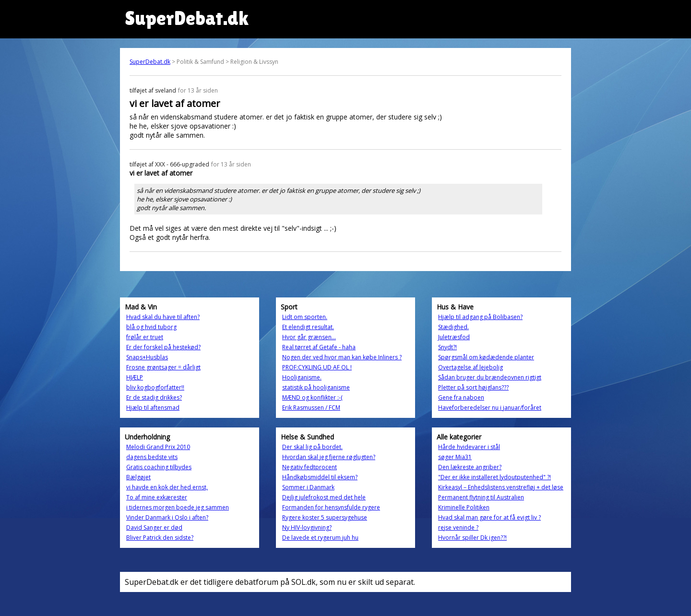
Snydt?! (447, 347)
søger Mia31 (455, 457)
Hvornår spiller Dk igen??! (472, 538)
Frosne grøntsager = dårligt (163, 367)
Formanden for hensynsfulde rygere (331, 507)
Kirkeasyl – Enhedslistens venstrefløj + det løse (501, 487)
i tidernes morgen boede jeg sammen (178, 507)
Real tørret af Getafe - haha (319, 347)
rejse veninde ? (458, 527)
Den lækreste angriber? (470, 467)
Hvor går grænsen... (309, 337)
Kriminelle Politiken (464, 507)
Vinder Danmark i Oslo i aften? (167, 517)
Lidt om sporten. (305, 317)
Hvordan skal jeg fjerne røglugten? (329, 457)
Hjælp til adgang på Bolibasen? (480, 317)
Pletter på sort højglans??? (473, 387)
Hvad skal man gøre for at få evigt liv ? (489, 517)
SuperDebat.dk (150, 62)
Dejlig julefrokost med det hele (324, 497)
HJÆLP (135, 377)
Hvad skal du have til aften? (163, 317)
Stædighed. (453, 327)
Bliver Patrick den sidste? (160, 538)
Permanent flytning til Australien (481, 497)
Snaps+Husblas (147, 357)
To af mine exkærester (157, 497)
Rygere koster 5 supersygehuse (325, 517)
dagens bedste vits (152, 457)
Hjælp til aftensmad (153, 408)
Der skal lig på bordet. (312, 447)
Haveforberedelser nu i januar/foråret (490, 408)
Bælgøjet (138, 477)
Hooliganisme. (302, 377)
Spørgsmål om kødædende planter (486, 357)
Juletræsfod (454, 337)
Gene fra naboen (461, 397)
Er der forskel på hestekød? (163, 347)
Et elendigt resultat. (308, 327)
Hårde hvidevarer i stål (469, 447)
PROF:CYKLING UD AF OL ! (317, 367)
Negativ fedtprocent (310, 467)
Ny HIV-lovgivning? (307, 527)
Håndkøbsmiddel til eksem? (320, 477)
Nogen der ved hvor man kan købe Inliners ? (342, 357)
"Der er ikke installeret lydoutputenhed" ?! (494, 477)
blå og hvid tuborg (151, 327)
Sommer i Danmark (308, 487)
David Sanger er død (154, 527)
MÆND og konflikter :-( (312, 397)
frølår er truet (145, 337)
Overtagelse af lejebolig (471, 367)
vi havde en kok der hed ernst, (167, 487)
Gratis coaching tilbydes (159, 467)
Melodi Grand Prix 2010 (158, 447)
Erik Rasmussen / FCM (311, 408)
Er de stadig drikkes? (154, 397)
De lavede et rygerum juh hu (320, 538)
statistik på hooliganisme (316, 387)
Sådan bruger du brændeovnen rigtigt (490, 377)
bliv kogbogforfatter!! (155, 387)
